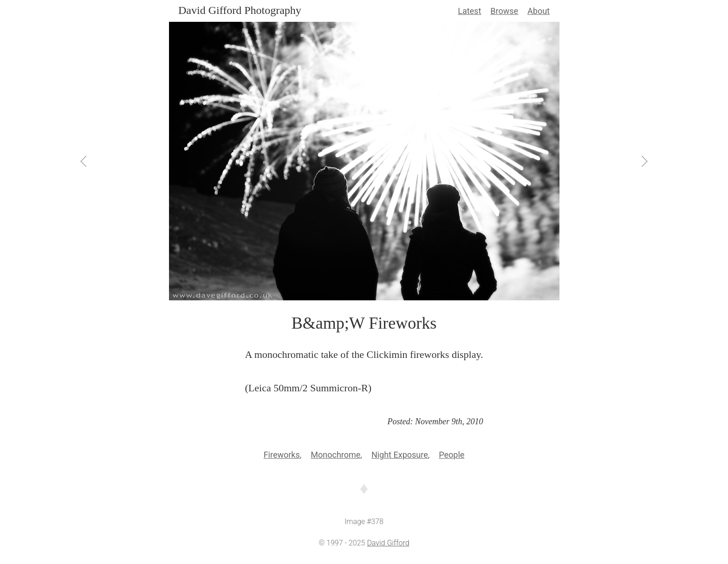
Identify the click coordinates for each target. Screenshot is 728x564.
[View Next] (643, 161)
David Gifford (388, 543)
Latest (469, 11)
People (452, 455)
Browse (504, 11)
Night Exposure (400, 455)
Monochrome (335, 455)
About (539, 11)
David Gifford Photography (240, 10)
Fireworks (282, 455)
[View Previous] (84, 161)
